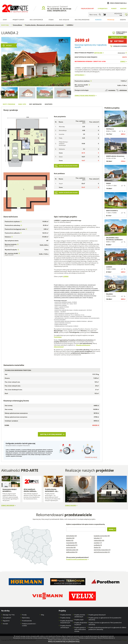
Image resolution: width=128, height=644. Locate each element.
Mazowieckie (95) (72, 543)
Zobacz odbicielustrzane (121, 33)
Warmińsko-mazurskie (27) (102, 550)
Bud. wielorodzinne (82, 20)
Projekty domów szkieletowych (80, 616)
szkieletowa (122, 90)
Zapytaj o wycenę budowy (51, 434)
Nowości (98, 20)
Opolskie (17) (98, 543)
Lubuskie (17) (98, 538)
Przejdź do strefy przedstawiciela (77, 559)
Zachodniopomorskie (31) (102, 552)
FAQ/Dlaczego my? (87, 8)
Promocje (111, 20)
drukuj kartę (121, 53)
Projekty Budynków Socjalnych (81, 624)
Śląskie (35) (97, 547)
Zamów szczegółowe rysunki (68, 166)
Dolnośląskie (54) (71, 536)
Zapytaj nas (98, 53)
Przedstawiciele (27, 621)
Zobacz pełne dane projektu (85, 95)
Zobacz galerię (70, 505)
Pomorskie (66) (71, 547)
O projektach (103, 8)
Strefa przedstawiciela (118, 3)
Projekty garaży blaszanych (97, 615)
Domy (5, 20)
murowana (110, 90)
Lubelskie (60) (70, 538)
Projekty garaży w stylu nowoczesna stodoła (80, 629)
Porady (114, 8)
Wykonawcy (26, 618)
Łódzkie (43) (70, 540)
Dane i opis (22, 104)
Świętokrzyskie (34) (72, 550)
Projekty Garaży (18, 20)
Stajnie (51, 20)
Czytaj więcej (79, 75)
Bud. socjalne (64, 20)
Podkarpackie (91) (72, 545)
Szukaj (111, 529)
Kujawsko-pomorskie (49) (102, 536)
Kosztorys (49, 104)
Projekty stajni (79, 620)
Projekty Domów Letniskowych (66, 626)
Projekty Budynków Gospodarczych (67, 622)
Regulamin (6, 621)
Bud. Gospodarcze (36, 20)
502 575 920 (67, 9)
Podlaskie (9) (98, 545)
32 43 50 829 (55, 9)
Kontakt (123, 8)
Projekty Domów (66, 615)
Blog (43, 615)
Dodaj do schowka (120, 46)
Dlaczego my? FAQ (9, 615)
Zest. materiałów (35, 104)
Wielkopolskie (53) (72, 552)
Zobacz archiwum (8, 505)
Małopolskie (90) (99, 540)
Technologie (58, 337)
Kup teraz (119, 41)
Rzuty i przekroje (9, 104)
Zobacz (123, 61)
